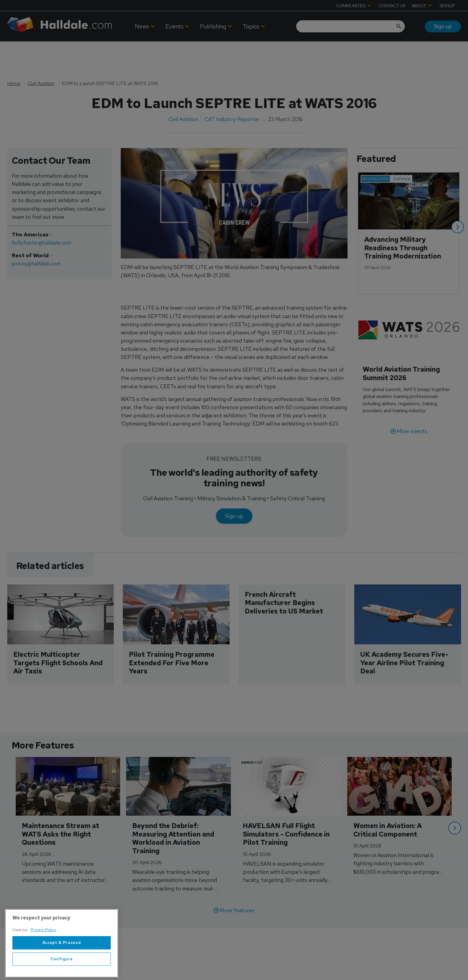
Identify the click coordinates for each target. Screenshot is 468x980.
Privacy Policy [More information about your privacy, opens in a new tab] (43, 950)
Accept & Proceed (62, 963)
